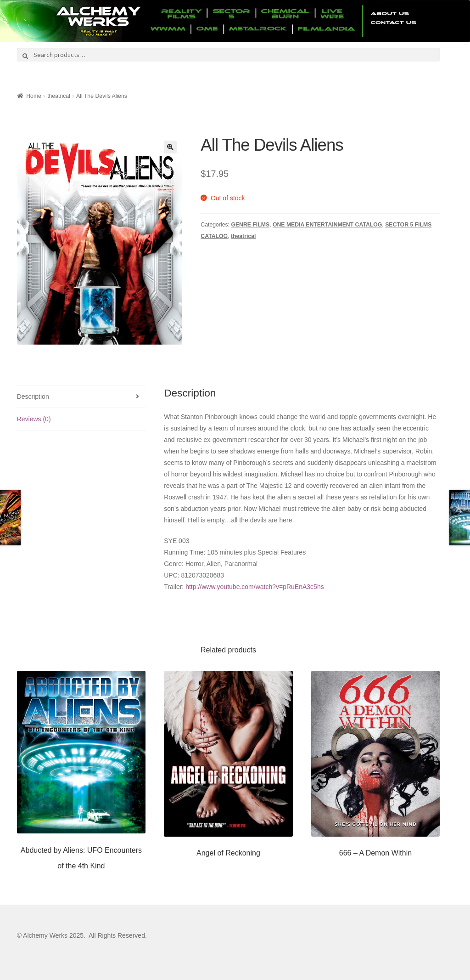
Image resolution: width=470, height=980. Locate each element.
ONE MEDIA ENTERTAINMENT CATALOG (327, 225)
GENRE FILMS (250, 225)
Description (33, 397)
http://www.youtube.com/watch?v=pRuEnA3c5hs (255, 587)
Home (34, 96)
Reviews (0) (34, 419)
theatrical (59, 96)
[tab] (81, 397)
